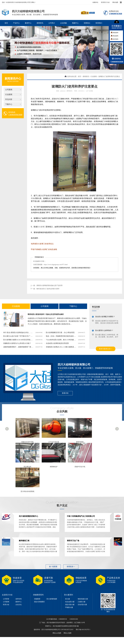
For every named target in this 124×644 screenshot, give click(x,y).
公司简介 (52, 23)
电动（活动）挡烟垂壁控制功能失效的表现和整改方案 (65, 336)
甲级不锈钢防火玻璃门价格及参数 (44, 249)
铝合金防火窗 (70, 602)
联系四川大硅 (105, 2)
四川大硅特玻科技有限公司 (74, 365)
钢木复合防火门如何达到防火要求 (48, 289)
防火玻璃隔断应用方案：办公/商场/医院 (60, 333)
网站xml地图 (57, 633)
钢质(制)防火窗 (83, 599)
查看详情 (65, 393)
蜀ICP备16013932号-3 (83, 630)
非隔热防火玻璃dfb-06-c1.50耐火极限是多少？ (62, 347)
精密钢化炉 (54, 467)
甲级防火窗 (69, 607)
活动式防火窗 (82, 605)
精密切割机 (80, 442)
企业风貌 (64, 23)
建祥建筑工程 (24, 541)
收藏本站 (95, 2)
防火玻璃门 (41, 227)
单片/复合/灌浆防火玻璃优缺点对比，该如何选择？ (22, 333)
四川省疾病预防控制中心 (28, 516)
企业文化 (19, 605)
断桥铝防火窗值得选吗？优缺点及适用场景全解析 (46, 314)
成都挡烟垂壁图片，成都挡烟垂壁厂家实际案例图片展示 (24, 347)
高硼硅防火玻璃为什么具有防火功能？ (17, 343)
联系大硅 (6, 605)
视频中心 (75, 23)
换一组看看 (53, 567)
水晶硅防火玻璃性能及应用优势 (57, 343)
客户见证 (62, 505)
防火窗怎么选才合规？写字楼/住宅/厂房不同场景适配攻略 (24, 336)
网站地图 (115, 2)
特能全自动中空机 (28, 442)
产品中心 (16, 23)
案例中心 (28, 23)
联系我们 (99, 23)
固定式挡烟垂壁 (40, 602)
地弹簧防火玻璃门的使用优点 (42, 244)
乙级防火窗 (82, 602)
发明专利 (19, 599)
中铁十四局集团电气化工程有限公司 (81, 516)
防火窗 (68, 599)
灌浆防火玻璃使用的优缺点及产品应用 (49, 285)
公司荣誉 (6, 599)
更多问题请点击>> (106, 349)
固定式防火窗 (70, 605)
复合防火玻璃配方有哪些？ (105, 317)
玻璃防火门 (114, 99)
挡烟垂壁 (37, 599)
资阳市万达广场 (73, 541)
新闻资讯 (40, 23)
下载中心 (9, 104)
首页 (6, 23)
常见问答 (9, 99)
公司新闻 (9, 90)
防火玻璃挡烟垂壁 (53, 599)
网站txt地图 (68, 633)
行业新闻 (9, 94)
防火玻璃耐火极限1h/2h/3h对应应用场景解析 (19, 340)
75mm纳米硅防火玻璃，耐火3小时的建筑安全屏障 (64, 340)
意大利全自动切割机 (28, 491)
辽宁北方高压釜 (54, 442)
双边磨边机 (28, 467)
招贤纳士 (87, 23)
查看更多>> (71, 567)
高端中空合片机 (80, 467)
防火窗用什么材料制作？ (104, 330)
